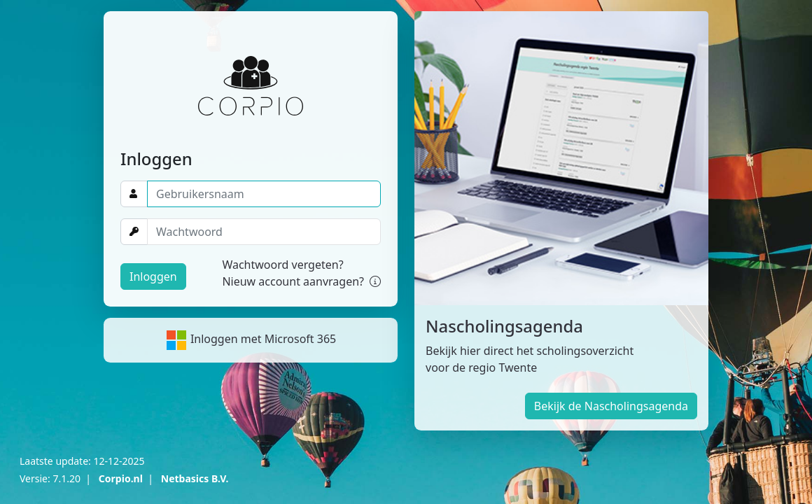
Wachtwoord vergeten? (282, 265)
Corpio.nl (121, 478)
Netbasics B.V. (195, 478)
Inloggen (153, 276)
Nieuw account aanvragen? (301, 281)
